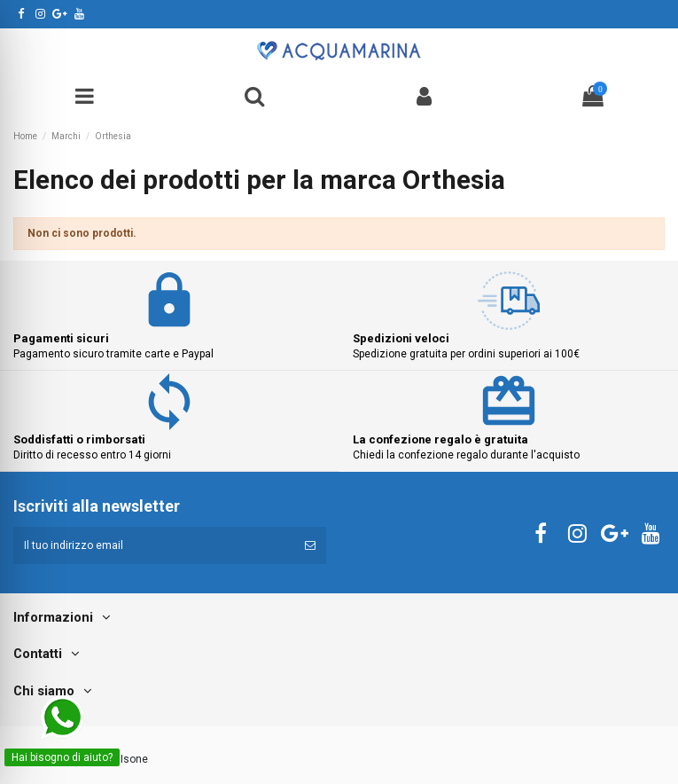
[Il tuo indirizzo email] (154, 545)
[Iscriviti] (310, 545)
